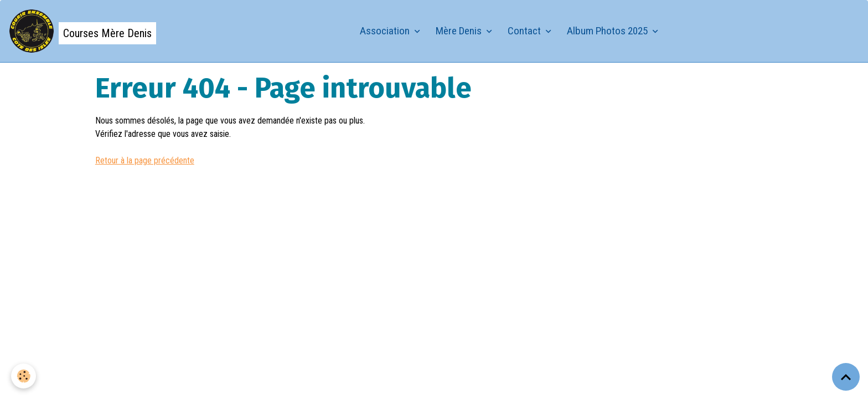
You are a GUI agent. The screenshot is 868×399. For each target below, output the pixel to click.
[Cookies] (24, 376)
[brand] (82, 31)
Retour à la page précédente (145, 160)
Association (386, 31)
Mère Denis (460, 31)
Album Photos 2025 (608, 31)
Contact (525, 31)
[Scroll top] (846, 377)
